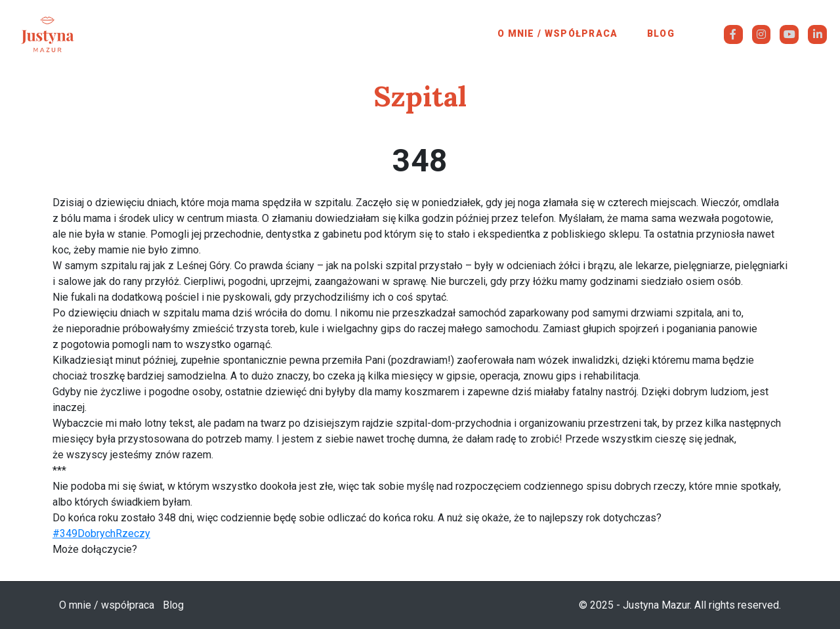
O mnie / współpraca (558, 33)
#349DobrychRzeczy (101, 533)
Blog (661, 33)
